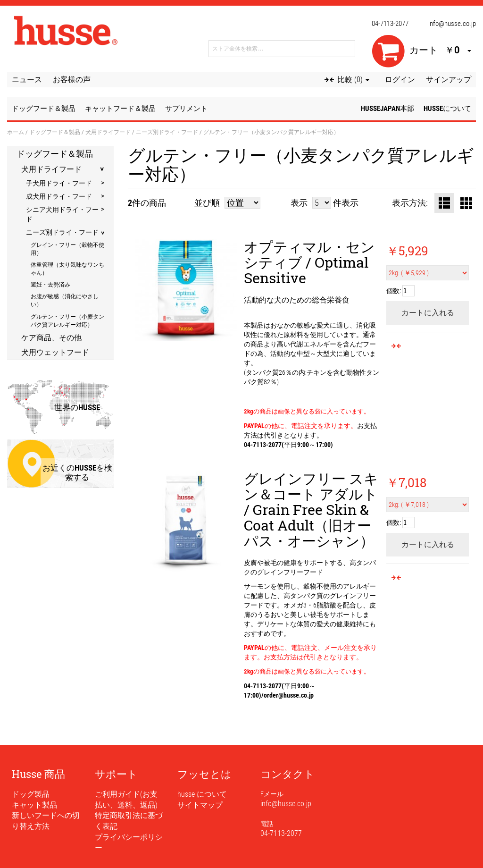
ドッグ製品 (31, 794)
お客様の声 (72, 80)
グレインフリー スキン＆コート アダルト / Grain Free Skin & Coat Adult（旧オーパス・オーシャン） (311, 510)
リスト (444, 203)
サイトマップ (200, 805)
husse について (202, 794)
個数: (394, 291)
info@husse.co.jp (452, 24)
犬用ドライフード (108, 132)
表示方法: (410, 203)
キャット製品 (34, 805)
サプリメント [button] (186, 109)
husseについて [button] (447, 109)
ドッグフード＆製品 (55, 132)
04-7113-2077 (390, 24)
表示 (299, 203)
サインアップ (449, 80)
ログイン (400, 80)
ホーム (16, 132)
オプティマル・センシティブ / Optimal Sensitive (309, 262)
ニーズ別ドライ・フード (167, 132)
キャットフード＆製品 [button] (120, 109)
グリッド (466, 203)
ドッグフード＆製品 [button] (44, 109)
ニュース (27, 80)
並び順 (207, 203)
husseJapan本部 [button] (387, 109)
